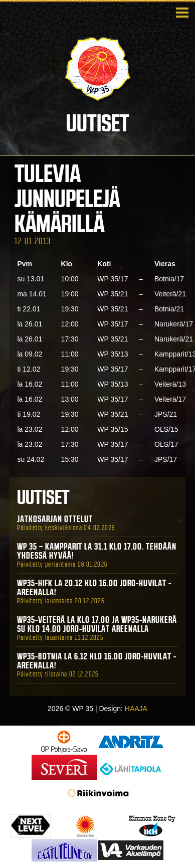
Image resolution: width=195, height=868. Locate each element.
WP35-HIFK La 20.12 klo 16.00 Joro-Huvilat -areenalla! (94, 588)
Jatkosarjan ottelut (55, 519)
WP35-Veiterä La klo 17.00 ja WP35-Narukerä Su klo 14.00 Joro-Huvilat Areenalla (97, 624)
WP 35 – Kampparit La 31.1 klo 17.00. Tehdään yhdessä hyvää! (97, 551)
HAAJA (136, 709)
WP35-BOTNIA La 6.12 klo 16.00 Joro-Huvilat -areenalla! (97, 661)
